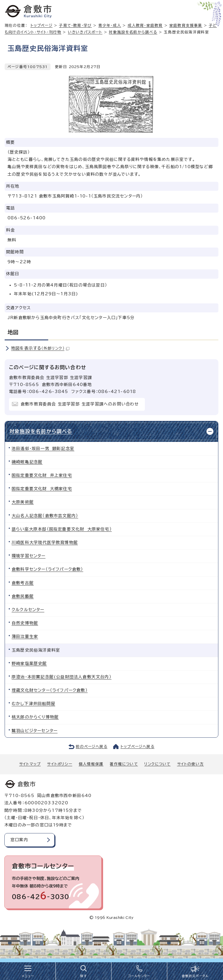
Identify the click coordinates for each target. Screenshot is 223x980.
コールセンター (139, 976)
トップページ (42, 25)
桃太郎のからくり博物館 (35, 717)
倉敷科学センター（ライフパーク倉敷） (47, 569)
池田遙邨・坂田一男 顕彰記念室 (43, 449)
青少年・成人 (110, 25)
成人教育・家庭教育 (145, 25)
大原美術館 (23, 502)
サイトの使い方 (190, 764)
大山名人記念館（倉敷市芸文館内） (45, 516)
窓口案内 (19, 840)
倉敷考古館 (23, 583)
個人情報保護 (91, 764)
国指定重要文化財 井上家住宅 (42, 475)
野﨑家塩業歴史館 (29, 664)
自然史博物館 (25, 623)
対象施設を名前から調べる (133, 32)
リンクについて (157, 764)
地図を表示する (40, 348)
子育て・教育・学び (75, 25)
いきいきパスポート (85, 32)
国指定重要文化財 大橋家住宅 (42, 489)
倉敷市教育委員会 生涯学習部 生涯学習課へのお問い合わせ (80, 404)
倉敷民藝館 (23, 596)
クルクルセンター (28, 610)
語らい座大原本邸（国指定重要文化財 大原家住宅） (62, 529)
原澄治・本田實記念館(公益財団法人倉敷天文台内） (62, 677)
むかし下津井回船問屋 (33, 704)
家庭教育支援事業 (186, 25)
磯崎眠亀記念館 (27, 462)
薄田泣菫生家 (25, 636)
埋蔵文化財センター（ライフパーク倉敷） (50, 690)
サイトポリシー (60, 764)
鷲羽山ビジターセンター (35, 731)
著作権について (124, 764)
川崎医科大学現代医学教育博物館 (45, 543)
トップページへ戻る (137, 747)
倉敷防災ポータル (195, 976)
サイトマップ (30, 764)
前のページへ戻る (92, 747)
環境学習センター (29, 556)
